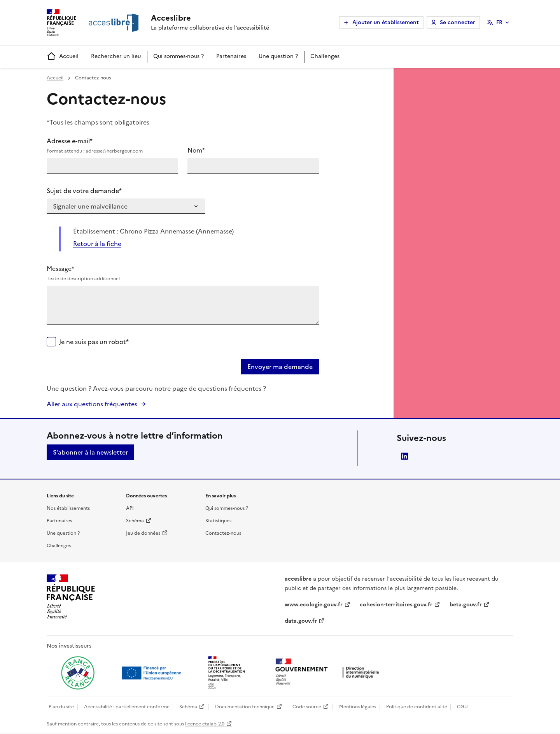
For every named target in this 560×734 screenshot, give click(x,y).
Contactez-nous (223, 533)
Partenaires (231, 56)
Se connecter (458, 22)
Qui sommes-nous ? (178, 56)
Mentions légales (358, 707)
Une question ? (278, 56)
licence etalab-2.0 (205, 724)
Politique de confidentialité (417, 707)
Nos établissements (68, 508)
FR (499, 22)
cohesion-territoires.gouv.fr (396, 605)
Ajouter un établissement (386, 22)
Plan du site (61, 707)
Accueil (63, 57)
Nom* (196, 150)
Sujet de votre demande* (84, 191)
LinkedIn (404, 456)
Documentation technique (245, 707)
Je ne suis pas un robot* (94, 342)
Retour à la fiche (97, 244)
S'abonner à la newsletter (90, 452)
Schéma (135, 521)
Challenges (325, 56)
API (130, 508)
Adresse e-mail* (112, 146)
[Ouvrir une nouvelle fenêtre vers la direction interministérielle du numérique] (329, 672)
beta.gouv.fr (466, 605)
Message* (183, 273)
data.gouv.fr (301, 621)
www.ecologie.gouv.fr (314, 605)
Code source (307, 707)
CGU (462, 707)
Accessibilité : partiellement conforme (127, 707)
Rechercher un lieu (116, 56)
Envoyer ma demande (280, 367)
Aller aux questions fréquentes (92, 404)
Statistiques (218, 521)
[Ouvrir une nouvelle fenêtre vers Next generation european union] (152, 673)
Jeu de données (143, 533)
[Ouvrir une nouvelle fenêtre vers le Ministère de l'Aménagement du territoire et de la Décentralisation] (227, 673)
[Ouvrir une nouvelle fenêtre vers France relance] (78, 673)
